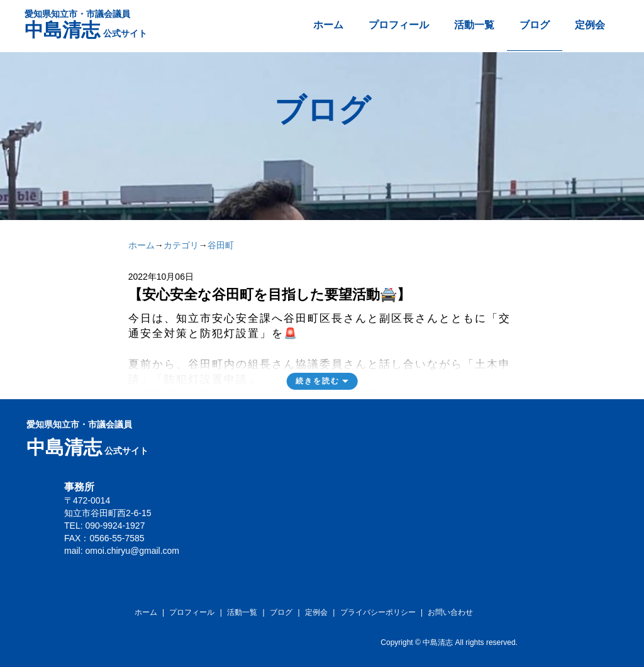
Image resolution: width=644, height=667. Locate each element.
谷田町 (221, 245)
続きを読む (318, 381)
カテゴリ (181, 245)
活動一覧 (474, 25)
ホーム (328, 25)
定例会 (590, 25)
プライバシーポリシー (378, 612)
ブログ (535, 25)
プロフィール (399, 25)
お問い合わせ (450, 612)
